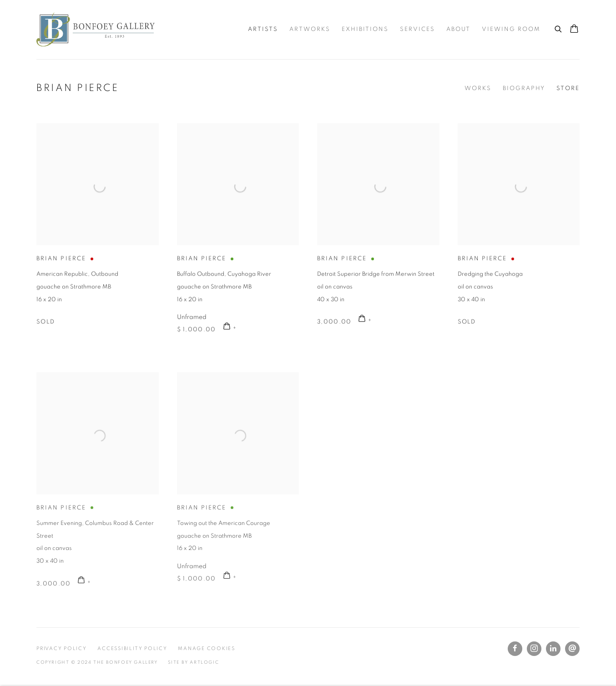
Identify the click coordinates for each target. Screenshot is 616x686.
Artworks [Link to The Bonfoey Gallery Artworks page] (310, 29)
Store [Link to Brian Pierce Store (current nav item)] (568, 88)
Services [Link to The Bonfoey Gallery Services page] (417, 29)
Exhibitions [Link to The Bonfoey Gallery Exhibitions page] (365, 29)
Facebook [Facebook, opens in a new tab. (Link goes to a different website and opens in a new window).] (515, 649)
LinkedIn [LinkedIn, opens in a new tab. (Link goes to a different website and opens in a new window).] (553, 649)
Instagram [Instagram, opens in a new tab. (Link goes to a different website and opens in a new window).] (534, 649)
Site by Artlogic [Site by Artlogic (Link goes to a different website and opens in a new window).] (194, 662)
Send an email (572, 649)
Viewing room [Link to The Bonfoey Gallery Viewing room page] (511, 29)
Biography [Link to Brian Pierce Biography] (524, 88)
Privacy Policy (62, 648)
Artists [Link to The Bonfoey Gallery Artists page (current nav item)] (263, 29)
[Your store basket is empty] (574, 30)
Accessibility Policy (132, 648)
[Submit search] (559, 28)
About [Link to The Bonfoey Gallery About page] (458, 29)
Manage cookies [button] (207, 648)
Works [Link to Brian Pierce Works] (478, 88)
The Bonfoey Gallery (96, 30)
